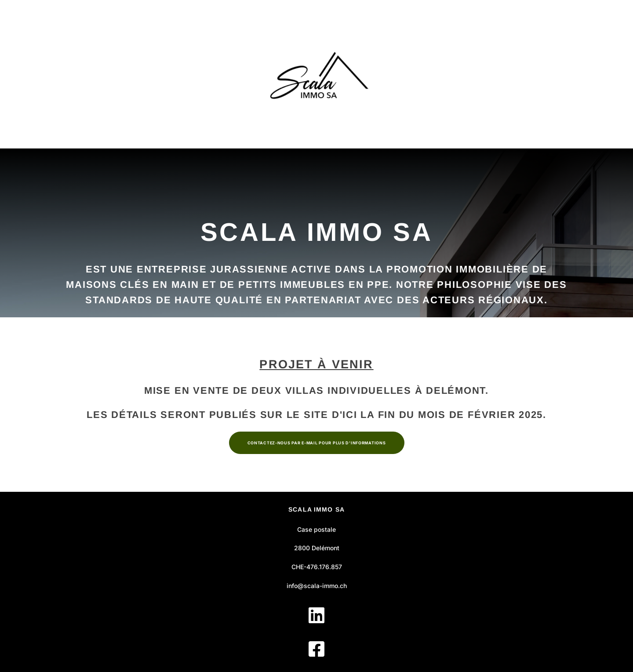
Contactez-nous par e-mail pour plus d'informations (317, 443)
